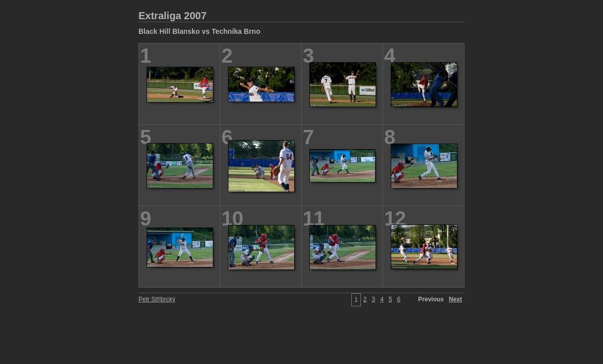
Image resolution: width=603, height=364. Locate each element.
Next (455, 299)
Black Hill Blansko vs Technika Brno (199, 31)
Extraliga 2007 (173, 16)
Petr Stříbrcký (157, 299)
